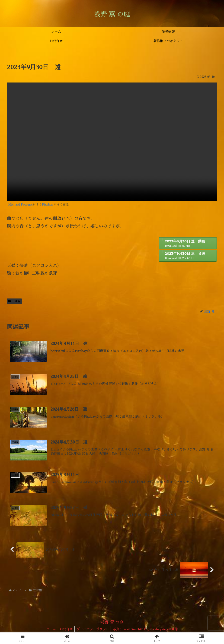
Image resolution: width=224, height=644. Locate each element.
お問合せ (66, 630)
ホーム (49, 630)
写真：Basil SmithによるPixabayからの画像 (147, 630)
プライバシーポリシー (93, 630)
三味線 (14, 301)
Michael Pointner (21, 205)
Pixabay (48, 205)
